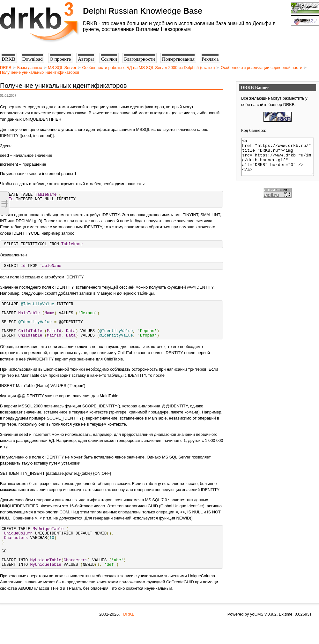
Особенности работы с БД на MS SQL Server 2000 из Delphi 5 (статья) (148, 68)
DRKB (6, 68)
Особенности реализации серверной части (262, 68)
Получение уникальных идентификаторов (40, 72)
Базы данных (30, 68)
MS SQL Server (62, 68)
